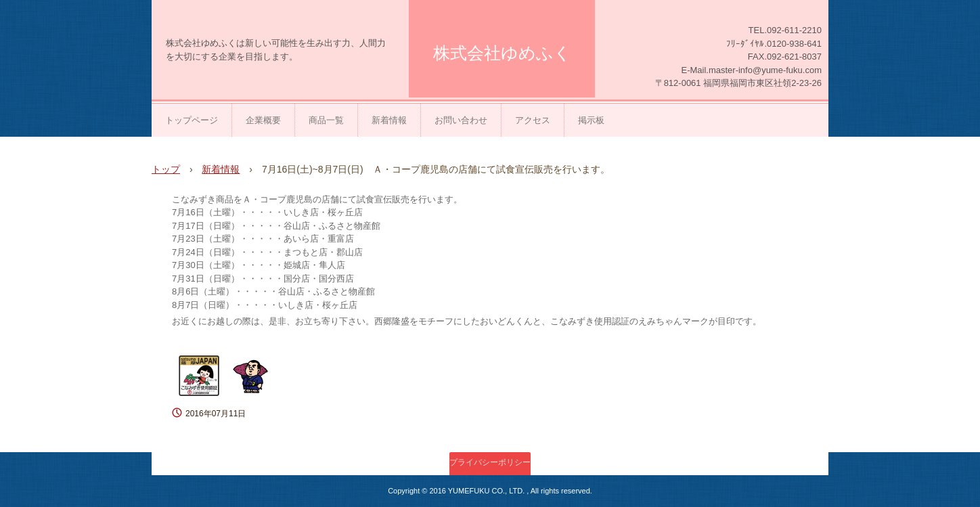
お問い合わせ (461, 120)
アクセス (533, 120)
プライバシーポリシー (490, 462)
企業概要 (263, 120)
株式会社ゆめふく (502, 53)
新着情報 (389, 120)
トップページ (192, 120)
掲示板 (591, 120)
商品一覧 (326, 120)
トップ (166, 169)
